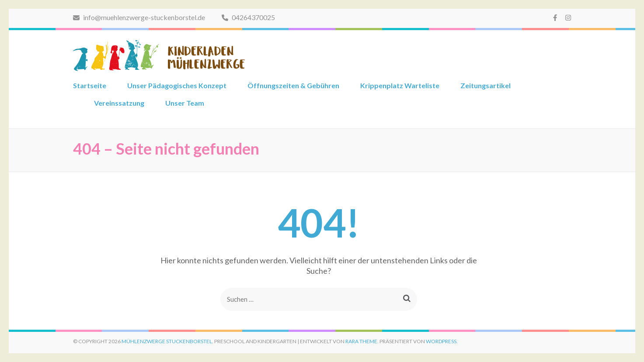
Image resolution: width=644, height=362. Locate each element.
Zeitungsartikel (486, 85)
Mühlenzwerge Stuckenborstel (167, 341)
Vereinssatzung (119, 103)
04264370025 (248, 17)
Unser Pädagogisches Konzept (177, 85)
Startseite (90, 85)
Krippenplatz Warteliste (400, 85)
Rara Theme (361, 341)
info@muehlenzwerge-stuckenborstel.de (139, 17)
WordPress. (442, 341)
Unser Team (185, 103)
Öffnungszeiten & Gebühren (293, 85)
